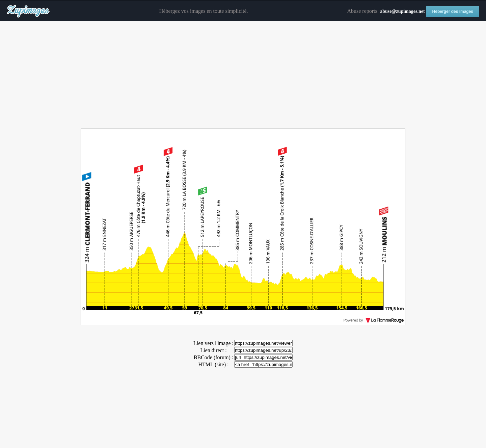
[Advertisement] (243, 75)
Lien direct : (213, 350)
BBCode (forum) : (213, 357)
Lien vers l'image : (213, 343)
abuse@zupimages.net (402, 11)
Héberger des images (453, 11)
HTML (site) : (213, 364)
